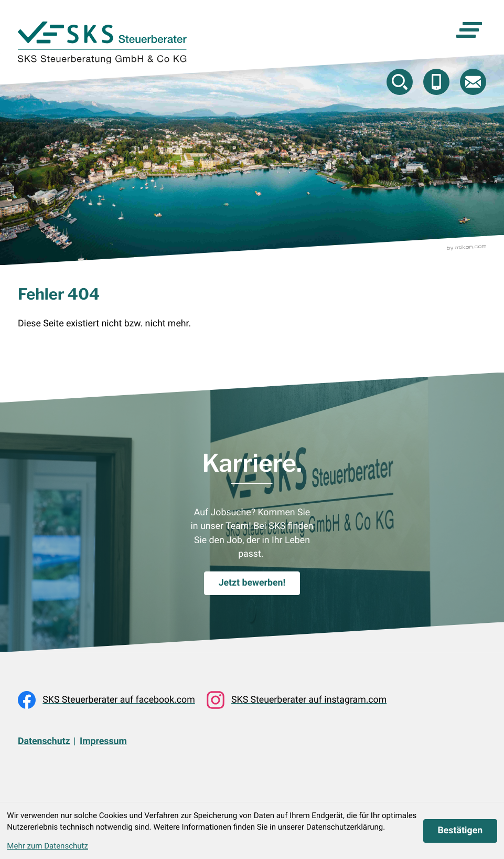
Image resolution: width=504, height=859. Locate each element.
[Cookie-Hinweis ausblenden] (460, 831)
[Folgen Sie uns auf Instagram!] (297, 700)
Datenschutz (44, 741)
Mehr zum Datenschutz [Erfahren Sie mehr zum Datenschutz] (47, 846)
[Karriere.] (252, 583)
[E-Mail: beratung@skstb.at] (473, 82)
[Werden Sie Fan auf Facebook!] (106, 700)
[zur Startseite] (102, 43)
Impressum (103, 741)
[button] (436, 82)
